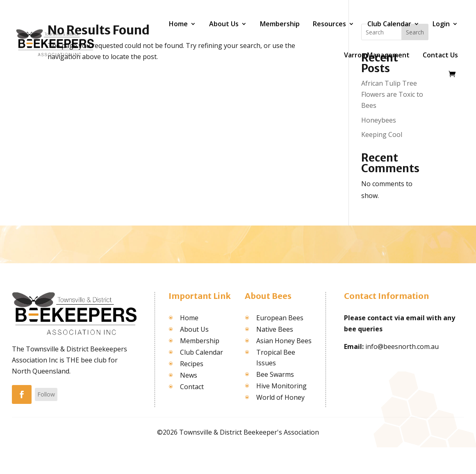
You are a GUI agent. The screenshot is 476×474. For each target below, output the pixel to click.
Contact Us (440, 55)
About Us (224, 24)
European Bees (280, 318)
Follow (46, 394)
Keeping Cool (382, 134)
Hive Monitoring (281, 386)
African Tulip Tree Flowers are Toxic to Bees (392, 94)
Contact (192, 387)
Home (178, 24)
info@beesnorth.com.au (402, 346)
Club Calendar (389, 24)
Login (441, 24)
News (189, 375)
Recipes (192, 364)
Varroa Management (377, 55)
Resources (329, 24)
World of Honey (280, 397)
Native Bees (275, 329)
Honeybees (379, 120)
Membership (280, 24)
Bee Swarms (275, 374)
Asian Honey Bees (284, 341)
